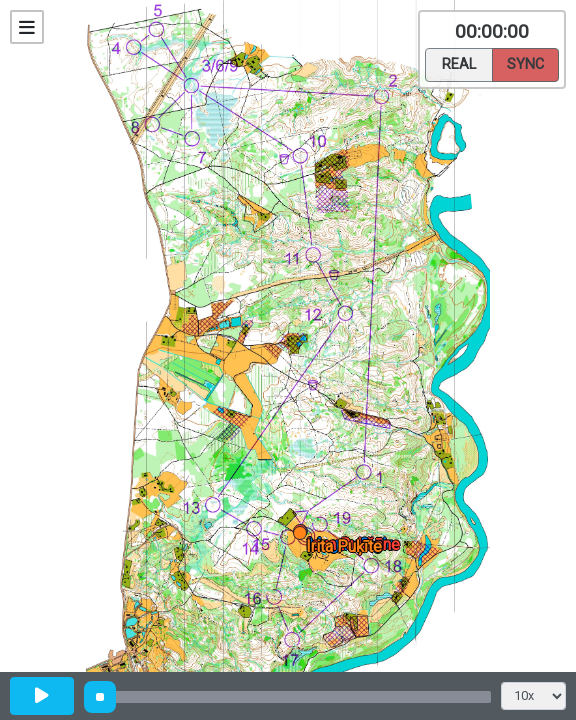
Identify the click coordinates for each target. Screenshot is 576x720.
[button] (303, 536)
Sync (525, 63)
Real (459, 63)
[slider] (100, 697)
